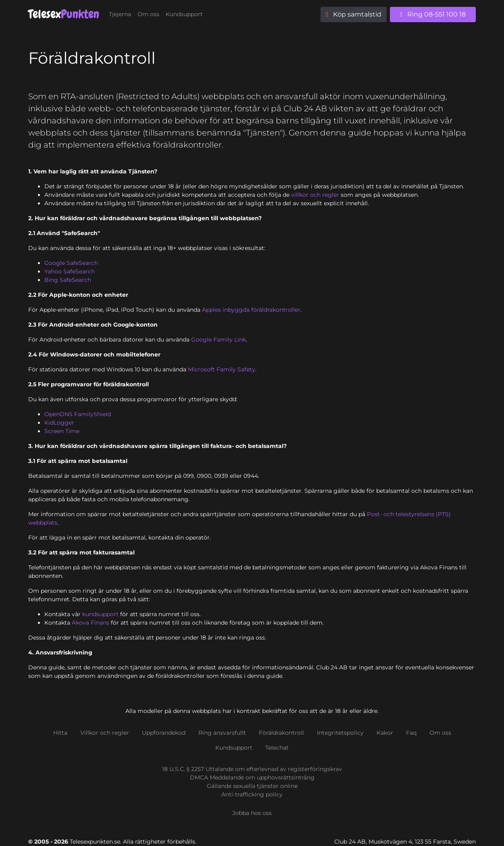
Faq (411, 733)
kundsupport (100, 614)
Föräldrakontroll (281, 733)
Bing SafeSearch (68, 280)
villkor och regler (315, 195)
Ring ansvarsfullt (222, 733)
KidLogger (59, 423)
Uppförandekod (164, 733)
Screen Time (62, 431)
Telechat (277, 748)
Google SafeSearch (71, 263)
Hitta (60, 733)
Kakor (385, 733)
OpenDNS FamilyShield (78, 414)
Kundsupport (184, 14)
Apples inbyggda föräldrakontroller (251, 310)
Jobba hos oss (252, 813)
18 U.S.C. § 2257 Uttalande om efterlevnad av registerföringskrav (252, 769)
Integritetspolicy (340, 733)
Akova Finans (91, 623)
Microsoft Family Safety (222, 369)
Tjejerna (120, 14)
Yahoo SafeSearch (70, 271)
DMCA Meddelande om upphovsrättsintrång (252, 777)
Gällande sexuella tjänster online (252, 786)
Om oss (148, 14)
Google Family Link (219, 340)
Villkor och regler (105, 733)
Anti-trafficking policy (252, 794)
